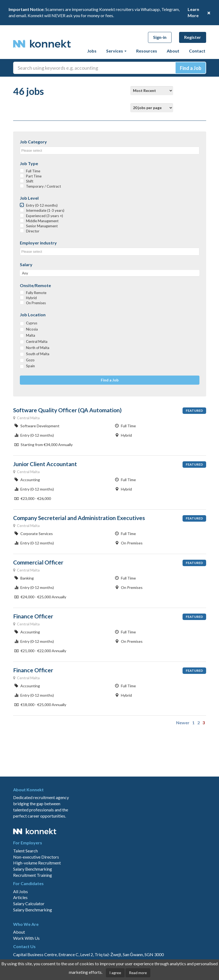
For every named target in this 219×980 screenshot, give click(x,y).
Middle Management (42, 221)
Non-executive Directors (36, 857)
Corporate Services (34, 534)
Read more (138, 973)
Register (193, 37)
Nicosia (32, 329)
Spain (30, 366)
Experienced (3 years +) (44, 216)
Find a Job (110, 380)
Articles (20, 897)
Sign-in (160, 37)
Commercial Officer (38, 562)
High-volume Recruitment (37, 863)
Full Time (33, 171)
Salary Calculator (29, 903)
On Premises (36, 303)
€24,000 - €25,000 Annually (40, 597)
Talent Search (25, 851)
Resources (147, 51)
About (173, 51)
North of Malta (38, 348)
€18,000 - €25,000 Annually (40, 705)
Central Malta (37, 341)
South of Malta (38, 354)
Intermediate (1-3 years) (45, 210)
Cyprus (32, 323)
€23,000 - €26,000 (33, 498)
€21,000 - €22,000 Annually (40, 651)
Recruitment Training (33, 875)
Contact (197, 51)
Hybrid (31, 298)
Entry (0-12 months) (42, 205)
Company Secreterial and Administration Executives (79, 518)
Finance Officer (33, 616)
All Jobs (21, 891)
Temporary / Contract (43, 186)
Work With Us (26, 938)
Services (116, 51)
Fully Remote (36, 293)
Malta (31, 335)
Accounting (27, 480)
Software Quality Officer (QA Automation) (67, 410)
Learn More (193, 12)
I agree (115, 973)
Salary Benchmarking (33, 869)
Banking (24, 578)
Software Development (37, 426)
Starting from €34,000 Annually (44, 445)
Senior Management (42, 226)
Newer (183, 723)
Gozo (30, 360)
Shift (30, 181)
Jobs (92, 51)
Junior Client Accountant (45, 464)
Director (33, 231)
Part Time (34, 176)
